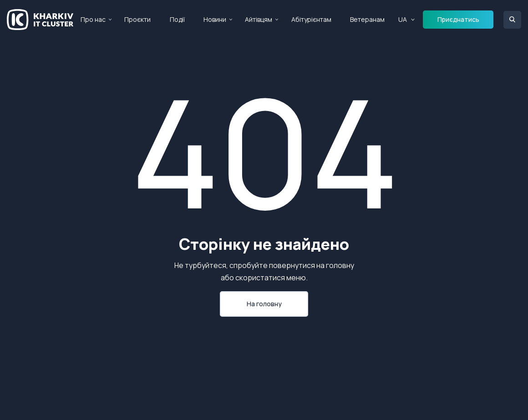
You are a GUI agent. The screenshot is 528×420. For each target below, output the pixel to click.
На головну (264, 304)
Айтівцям (259, 19)
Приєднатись (458, 19)
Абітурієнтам (311, 19)
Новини (215, 19)
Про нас (93, 19)
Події (177, 19)
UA (403, 19)
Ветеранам (367, 19)
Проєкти (137, 19)
